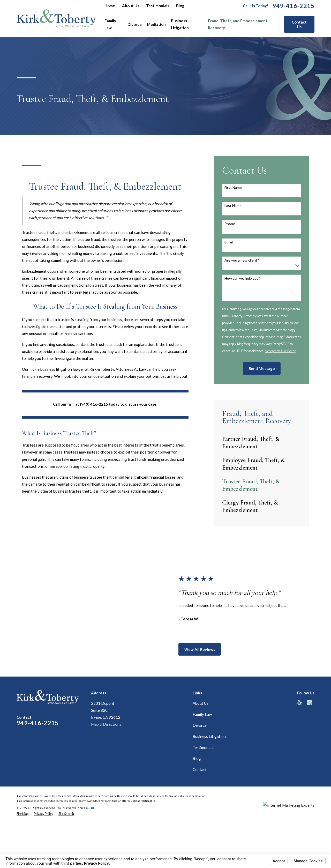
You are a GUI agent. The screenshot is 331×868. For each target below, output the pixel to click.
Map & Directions (106, 724)
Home (110, 6)
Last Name (233, 206)
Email (229, 242)
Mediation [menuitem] (156, 24)
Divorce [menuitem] (135, 24)
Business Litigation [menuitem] (180, 24)
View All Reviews (205, 649)
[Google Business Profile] (309, 703)
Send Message (262, 368)
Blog (180, 6)
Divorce (200, 725)
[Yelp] (300, 703)
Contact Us (299, 24)
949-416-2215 (293, 6)
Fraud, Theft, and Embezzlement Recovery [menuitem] (238, 24)
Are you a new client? (242, 260)
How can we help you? (242, 278)
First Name (233, 188)
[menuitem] (262, 443)
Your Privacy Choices (76, 808)
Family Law (202, 714)
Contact (200, 769)
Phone (230, 224)
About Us (131, 6)
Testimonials (158, 6)
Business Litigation (209, 736)
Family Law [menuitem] (110, 24)
